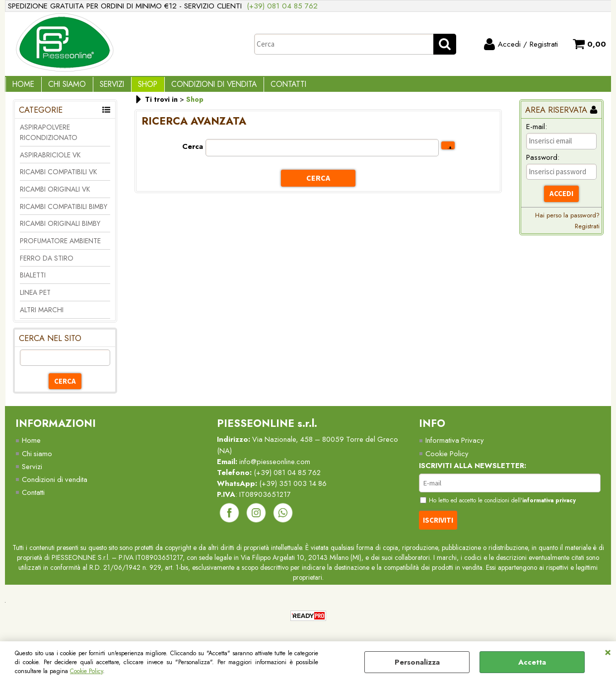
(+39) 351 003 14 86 (295, 491)
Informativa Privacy (455, 448)
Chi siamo (37, 461)
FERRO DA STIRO (47, 265)
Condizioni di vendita (199, 88)
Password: (543, 164)
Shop (136, 88)
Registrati (587, 233)
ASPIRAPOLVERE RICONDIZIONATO (49, 139)
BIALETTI (33, 282)
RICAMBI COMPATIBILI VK (58, 179)
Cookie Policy (86, 671)
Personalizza (417, 662)
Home (22, 88)
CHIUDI (608, 651)
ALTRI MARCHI (42, 317)
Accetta (532, 662)
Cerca (193, 153)
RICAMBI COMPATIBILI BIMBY (64, 213)
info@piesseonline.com (276, 469)
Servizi (103, 88)
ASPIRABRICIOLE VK (50, 162)
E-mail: (537, 134)
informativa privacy (554, 508)
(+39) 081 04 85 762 (282, 6)
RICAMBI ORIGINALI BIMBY (60, 231)
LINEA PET (35, 299)
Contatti (270, 88)
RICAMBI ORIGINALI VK (55, 196)
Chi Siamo (62, 88)
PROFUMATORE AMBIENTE (60, 248)
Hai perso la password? (567, 222)
